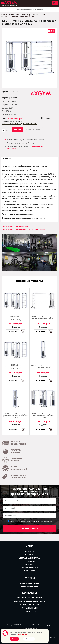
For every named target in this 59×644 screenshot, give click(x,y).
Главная (4, 15)
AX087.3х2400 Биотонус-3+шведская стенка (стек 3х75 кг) (16, 367)
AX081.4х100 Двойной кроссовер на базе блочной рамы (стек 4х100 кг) (43, 416)
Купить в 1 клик (33, 130)
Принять (14, 639)
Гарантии (30, 561)
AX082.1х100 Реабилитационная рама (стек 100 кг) (43, 367)
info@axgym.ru (29, 612)
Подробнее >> (22, 634)
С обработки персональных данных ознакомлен (31, 521)
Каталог (29, 555)
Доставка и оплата (30, 558)
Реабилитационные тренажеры (20, 15)
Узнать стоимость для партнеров (19, 124)
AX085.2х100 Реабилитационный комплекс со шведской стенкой (43, 318)
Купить (23, 330)
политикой (15, 521)
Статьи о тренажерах (30, 586)
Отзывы (29, 564)
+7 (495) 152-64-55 (30, 605)
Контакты (29, 571)
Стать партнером (30, 568)
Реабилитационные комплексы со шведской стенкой (24, 229)
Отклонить (29, 639)
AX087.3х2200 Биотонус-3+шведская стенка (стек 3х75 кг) (16, 318)
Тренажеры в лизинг (30, 583)
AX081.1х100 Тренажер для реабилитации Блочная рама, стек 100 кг (16, 416)
